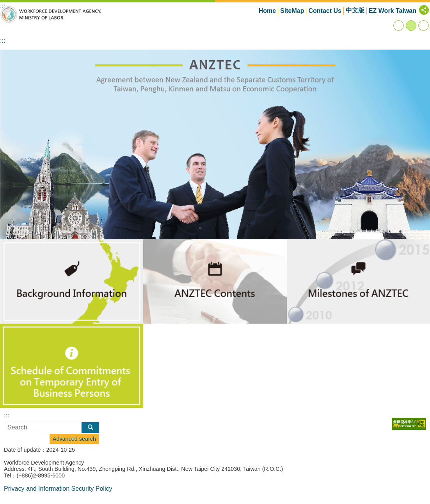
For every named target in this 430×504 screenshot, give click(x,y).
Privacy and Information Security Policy (58, 489)
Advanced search (74, 439)
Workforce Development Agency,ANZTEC (51, 14)
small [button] (399, 26)
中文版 (355, 10)
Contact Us (325, 11)
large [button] (424, 26)
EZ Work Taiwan (393, 11)
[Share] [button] (424, 10)
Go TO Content (4, 4)
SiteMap (292, 11)
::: (3, 41)
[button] (215, 144)
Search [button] (90, 427)
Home (267, 11)
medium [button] (411, 26)
